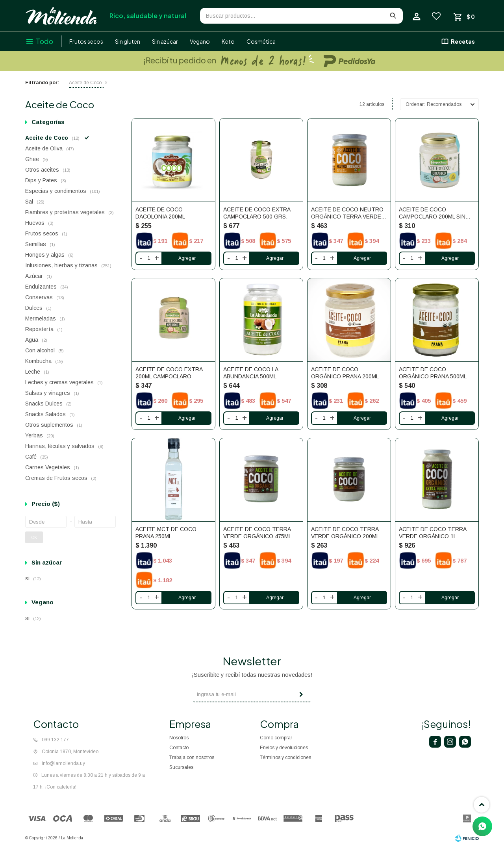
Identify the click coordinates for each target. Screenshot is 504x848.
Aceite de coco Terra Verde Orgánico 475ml (257, 533)
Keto (228, 41)
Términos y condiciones (285, 757)
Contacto (179, 748)
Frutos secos (86, 41)
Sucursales (181, 767)
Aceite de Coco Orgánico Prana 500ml (433, 373)
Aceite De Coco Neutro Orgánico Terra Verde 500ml (347, 213)
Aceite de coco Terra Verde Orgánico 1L (433, 533)
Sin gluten (128, 41)
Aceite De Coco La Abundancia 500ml (251, 373)
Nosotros (179, 738)
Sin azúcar (165, 41)
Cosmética (261, 41)
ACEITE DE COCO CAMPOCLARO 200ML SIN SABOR (432, 213)
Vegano (200, 41)
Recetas (463, 41)
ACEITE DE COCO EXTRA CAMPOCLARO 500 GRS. (257, 213)
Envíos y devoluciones (284, 748)
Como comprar (276, 738)
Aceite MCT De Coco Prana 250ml (166, 533)
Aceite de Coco (85, 83)
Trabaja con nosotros (192, 757)
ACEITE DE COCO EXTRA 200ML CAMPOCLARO (169, 373)
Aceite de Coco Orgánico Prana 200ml (345, 373)
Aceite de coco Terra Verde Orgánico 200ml (345, 533)
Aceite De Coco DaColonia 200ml (160, 213)
